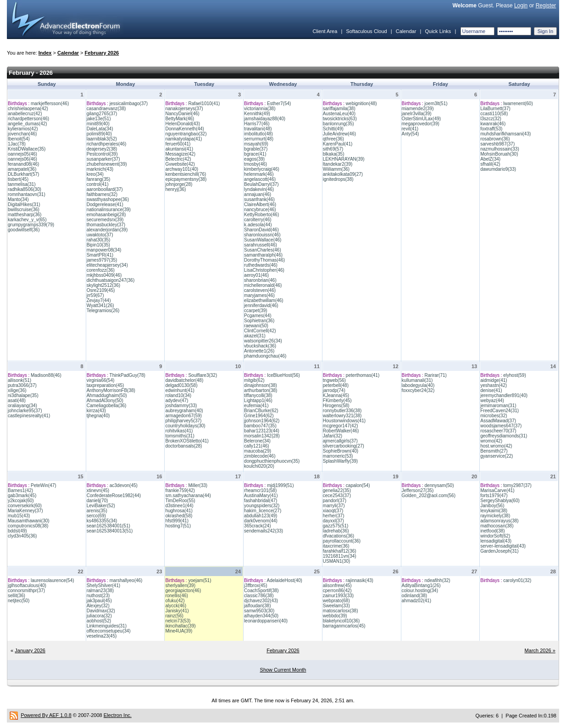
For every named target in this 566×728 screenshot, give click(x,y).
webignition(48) (361, 104)
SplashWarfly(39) (340, 461)
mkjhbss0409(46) (104, 275)
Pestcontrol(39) (102, 154)
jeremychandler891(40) (504, 395)
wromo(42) (491, 441)
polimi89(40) (99, 134)
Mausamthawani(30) (29, 521)
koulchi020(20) (259, 466)
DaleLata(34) (100, 129)
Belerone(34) (257, 441)
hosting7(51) (178, 526)
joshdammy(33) (181, 406)
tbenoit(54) (19, 139)
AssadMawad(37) (498, 421)
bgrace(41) (255, 154)
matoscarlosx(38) (341, 611)
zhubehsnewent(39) (107, 164)
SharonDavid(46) (261, 230)
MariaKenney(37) (25, 511)
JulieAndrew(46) (339, 134)
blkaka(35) (334, 154)
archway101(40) (182, 169)
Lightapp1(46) (258, 400)
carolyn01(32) (517, 580)
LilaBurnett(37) (495, 109)
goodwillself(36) (24, 230)
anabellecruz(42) (25, 114)
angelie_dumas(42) (28, 124)
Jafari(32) (333, 436)
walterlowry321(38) (342, 416)
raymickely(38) (495, 516)
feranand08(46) (23, 164)
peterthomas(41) (363, 375)
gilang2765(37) (102, 114)
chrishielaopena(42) (28, 109)
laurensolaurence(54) (53, 580)
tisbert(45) (18, 179)
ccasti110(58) (494, 114)
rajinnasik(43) (360, 580)
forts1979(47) (494, 496)
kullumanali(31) (417, 380)
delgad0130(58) (181, 385)
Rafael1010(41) (204, 104)
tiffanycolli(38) (258, 395)
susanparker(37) (103, 159)
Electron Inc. (118, 715)
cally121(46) (256, 446)
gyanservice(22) (497, 456)
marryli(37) (334, 506)
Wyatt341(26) (100, 305)
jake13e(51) (99, 119)
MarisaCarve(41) (497, 490)
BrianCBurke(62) (261, 411)
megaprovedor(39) (421, 124)
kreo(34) (95, 174)
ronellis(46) (176, 596)
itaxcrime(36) (336, 546)
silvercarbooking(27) (344, 446)
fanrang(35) (99, 179)
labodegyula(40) (418, 385)
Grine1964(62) (259, 416)
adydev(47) (177, 400)
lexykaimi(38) (494, 511)
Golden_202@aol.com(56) (429, 496)
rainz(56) (174, 616)
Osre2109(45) (101, 290)
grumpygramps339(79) (31, 225)
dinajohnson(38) (261, 385)
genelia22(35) (337, 490)
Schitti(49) (333, 129)
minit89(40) (98, 124)
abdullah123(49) (261, 516)
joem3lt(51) (436, 104)
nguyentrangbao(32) (186, 134)
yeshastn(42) (494, 385)
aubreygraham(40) (184, 411)
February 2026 (102, 53)
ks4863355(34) (102, 521)
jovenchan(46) (22, 134)
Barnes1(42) (20, 490)
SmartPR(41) (100, 255)
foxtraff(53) (491, 129)
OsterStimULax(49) (422, 119)
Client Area (325, 31)
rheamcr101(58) (260, 490)
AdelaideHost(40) (285, 580)
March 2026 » (540, 650)
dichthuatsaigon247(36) (111, 280)
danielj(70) (97, 501)
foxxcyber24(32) (418, 390)
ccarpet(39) (256, 311)
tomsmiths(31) (180, 436)
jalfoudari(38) (257, 606)
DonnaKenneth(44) (185, 129)
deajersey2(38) (102, 149)
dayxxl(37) (333, 521)
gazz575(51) (336, 526)
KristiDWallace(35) (27, 149)
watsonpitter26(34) (263, 341)
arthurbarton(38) (261, 390)
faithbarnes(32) (102, 194)
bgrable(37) (256, 149)
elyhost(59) (514, 375)
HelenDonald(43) (183, 124)
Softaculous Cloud (366, 31)
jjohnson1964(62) (262, 421)
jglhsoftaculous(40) (27, 585)
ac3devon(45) (124, 485)
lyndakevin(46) (259, 189)
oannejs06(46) (22, 159)
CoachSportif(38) (261, 591)
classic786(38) (259, 596)
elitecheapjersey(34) (107, 265)
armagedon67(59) (183, 416)
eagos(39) (254, 159)
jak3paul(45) (99, 601)
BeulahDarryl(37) (261, 184)
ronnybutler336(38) (342, 411)
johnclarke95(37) (25, 411)
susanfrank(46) (259, 199)
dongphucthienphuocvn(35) (272, 461)
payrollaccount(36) (342, 541)
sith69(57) (333, 149)
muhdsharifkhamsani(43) (505, 134)
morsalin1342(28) (262, 436)
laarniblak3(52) (102, 139)
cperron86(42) (337, 591)
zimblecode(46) (260, 456)
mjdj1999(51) (280, 485)
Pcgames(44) (258, 316)
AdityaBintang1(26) (421, 585)
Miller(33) (198, 485)
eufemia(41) (256, 406)
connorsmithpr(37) (26, 591)
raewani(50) (256, 326)
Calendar (406, 31)
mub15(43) (19, 516)
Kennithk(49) (257, 114)
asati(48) (17, 400)
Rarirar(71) (436, 375)
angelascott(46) (260, 179)
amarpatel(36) (22, 169)
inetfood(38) (492, 531)
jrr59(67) (95, 295)
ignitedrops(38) (338, 179)
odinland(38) (415, 596)
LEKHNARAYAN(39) (344, 159)
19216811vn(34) (340, 556)
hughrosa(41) (179, 511)
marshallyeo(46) (126, 580)
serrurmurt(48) (259, 139)
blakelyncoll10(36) (341, 621)
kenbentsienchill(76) (186, 174)
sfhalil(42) (490, 164)
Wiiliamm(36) (336, 169)
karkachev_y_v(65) (27, 220)
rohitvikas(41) (179, 431)
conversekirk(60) (25, 506)
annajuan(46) (258, 194)
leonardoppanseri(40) (266, 621)
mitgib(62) (254, 380)
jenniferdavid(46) (261, 305)
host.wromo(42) (496, 446)
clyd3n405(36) (22, 536)
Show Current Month (283, 670)
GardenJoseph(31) (499, 551)
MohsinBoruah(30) (499, 154)
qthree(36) (333, 139)
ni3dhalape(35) (23, 395)
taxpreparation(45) (105, 385)
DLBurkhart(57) (23, 174)
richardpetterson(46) (28, 119)
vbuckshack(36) (260, 346)
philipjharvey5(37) (183, 421)
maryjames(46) (259, 295)
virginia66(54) (101, 380)
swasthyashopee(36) (108, 199)
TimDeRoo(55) (180, 501)
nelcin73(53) (178, 621)
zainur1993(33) (338, 596)
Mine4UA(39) (179, 631)
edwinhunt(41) (180, 390)
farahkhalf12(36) (340, 551)
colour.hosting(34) (420, 591)
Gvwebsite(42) (180, 164)
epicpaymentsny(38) (186, 179)
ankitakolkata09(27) (343, 174)
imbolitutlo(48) (258, 134)
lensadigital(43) (496, 541)
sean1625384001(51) (108, 526)
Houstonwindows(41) (344, 421)
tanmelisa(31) (22, 184)
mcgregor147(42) (341, 426)
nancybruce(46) (260, 210)
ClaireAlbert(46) (260, 204)
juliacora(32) (99, 616)
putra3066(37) (22, 385)
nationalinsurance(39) (109, 210)
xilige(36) (17, 390)
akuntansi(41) (179, 149)
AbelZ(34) (490, 159)
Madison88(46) (46, 375)
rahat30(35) (99, 240)
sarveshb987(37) (497, 144)
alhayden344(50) (261, 616)
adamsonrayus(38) (499, 521)
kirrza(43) (96, 411)
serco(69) (96, 516)
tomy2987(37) (517, 485)
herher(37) (334, 516)
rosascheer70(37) (498, 431)
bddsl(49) (17, 531)
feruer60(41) (178, 144)
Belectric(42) (178, 159)
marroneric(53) (338, 456)
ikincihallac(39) (180, 626)
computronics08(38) (28, 526)
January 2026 (30, 650)
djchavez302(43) (261, 601)
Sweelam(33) (336, 606)
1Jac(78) (17, 144)
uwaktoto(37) (100, 235)
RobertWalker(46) (341, 431)
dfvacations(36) (338, 536)
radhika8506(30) (25, 189)
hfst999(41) (177, 521)
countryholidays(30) (185, 426)
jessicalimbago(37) (129, 104)
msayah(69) (256, 144)
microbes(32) (494, 416)
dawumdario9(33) (498, 169)
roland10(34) (178, 395)
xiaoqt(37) (333, 511)
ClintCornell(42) (260, 331)
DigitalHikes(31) (24, 204)
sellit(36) (17, 596)
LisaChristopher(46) (264, 270)
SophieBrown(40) (341, 451)
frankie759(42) (180, 490)
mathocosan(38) (497, 526)
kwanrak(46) (493, 124)
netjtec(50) (19, 601)
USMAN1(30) (336, 561)
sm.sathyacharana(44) (188, 496)
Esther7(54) (279, 104)
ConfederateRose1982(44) (114, 496)
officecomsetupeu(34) (109, 631)
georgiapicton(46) (183, 591)
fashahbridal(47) (261, 501)
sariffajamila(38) (339, 109)
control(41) (98, 184)
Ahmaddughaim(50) (107, 395)
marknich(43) (100, 169)
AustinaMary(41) (261, 496)
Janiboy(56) (492, 506)
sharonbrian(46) (260, 280)
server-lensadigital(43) (503, 546)
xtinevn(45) (98, 490)
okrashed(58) (179, 516)
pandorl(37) (335, 501)
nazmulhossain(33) (500, 149)
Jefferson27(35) (418, 490)
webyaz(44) (492, 400)
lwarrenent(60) (518, 104)
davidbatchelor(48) (184, 380)
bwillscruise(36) (24, 210)
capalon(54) (358, 485)
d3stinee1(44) (179, 506)
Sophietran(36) (259, 321)
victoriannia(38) (260, 109)
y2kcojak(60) (21, 501)
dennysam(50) (439, 485)
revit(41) (410, 129)
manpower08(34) (104, 250)
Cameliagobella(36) (107, 406)
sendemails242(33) (264, 531)
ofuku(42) (175, 601)
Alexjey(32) (98, 606)
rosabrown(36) (495, 139)
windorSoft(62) (495, 536)
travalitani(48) (258, 129)
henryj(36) (175, 189)
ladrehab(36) (336, 531)
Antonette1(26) (259, 351)
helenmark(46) (259, 174)
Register (546, 6)
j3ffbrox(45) (255, 585)
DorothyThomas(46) (264, 260)
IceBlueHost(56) (283, 375)
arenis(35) (97, 511)
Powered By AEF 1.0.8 (46, 715)
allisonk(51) (19, 380)
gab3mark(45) (22, 496)
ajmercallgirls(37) (340, 441)
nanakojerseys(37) (184, 109)
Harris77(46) (257, 124)
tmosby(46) (255, 164)
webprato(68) (336, 601)
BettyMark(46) (180, 119)
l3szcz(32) (491, 119)
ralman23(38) (100, 591)
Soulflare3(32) (203, 375)
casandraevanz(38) (106, 109)
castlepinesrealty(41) (29, 416)
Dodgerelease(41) (105, 204)
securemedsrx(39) (105, 220)
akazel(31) (255, 336)
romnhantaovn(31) (27, 194)
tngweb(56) (334, 380)
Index (45, 53)
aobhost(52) (99, 621)
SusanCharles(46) (263, 250)
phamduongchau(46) (265, 356)
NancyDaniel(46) (182, 114)
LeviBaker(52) (101, 506)
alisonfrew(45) (337, 585)
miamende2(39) (418, 109)
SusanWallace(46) (263, 240)
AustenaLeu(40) (339, 114)
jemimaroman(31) (498, 406)
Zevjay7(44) (99, 300)
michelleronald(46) (263, 285)
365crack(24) (257, 526)
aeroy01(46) (256, 275)
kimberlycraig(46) (262, 169)
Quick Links (438, 31)
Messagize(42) (180, 154)
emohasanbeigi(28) (106, 215)
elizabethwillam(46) (264, 300)
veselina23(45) (102, 636)
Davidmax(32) (101, 611)
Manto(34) (18, 199)
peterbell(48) (336, 385)
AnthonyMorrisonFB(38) (111, 390)
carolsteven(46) (260, 290)
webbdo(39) (335, 616)
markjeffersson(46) (50, 104)
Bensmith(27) (494, 451)
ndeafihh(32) (438, 580)
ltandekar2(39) (338, 164)
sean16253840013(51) (110, 531)
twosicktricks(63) (340, 119)
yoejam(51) (200, 580)
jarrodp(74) (334, 390)
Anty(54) (411, 134)
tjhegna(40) (98, 416)
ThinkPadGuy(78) (128, 375)
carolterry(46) (258, 220)
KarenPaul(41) (338, 144)
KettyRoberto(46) (261, 215)
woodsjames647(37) (501, 426)
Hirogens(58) (336, 406)
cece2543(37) (337, 496)
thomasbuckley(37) (106, 225)
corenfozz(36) (101, 270)
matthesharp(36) (25, 215)
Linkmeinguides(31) (107, 626)
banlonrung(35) (338, 124)
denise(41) (491, 390)
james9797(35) (102, 260)
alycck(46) (176, 606)
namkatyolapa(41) (183, 139)
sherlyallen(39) (180, 585)
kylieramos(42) (23, 129)
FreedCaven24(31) (499, 411)
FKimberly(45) (337, 400)
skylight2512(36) (103, 285)
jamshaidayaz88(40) (265, 119)
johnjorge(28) (179, 184)
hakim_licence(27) (263, 511)
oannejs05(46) (22, 154)
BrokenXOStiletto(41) (187, 441)
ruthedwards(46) (261, 265)
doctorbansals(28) (183, 446)
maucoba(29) (258, 451)
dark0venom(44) (261, 521)
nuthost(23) (98, 596)
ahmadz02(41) (416, 601)
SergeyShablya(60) (500, 501)
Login (521, 6)
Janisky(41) (177, 611)
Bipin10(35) (98, 245)
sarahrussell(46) (261, 245)
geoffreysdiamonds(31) (504, 436)
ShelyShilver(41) (103, 585)
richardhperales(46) (107, 144)
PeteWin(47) (44, 485)
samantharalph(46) (263, 255)
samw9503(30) (259, 611)
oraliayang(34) (22, 406)
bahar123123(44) (262, 431)
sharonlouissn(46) (262, 235)
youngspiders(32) (262, 506)
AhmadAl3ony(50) (105, 400)
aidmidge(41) (494, 380)
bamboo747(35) (260, 426)
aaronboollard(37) (105, 189)
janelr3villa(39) (417, 114)
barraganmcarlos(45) (344, 626)
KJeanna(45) (336, 395)
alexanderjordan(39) (107, 230)
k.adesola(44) (258, 225)
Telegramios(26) (103, 311)
